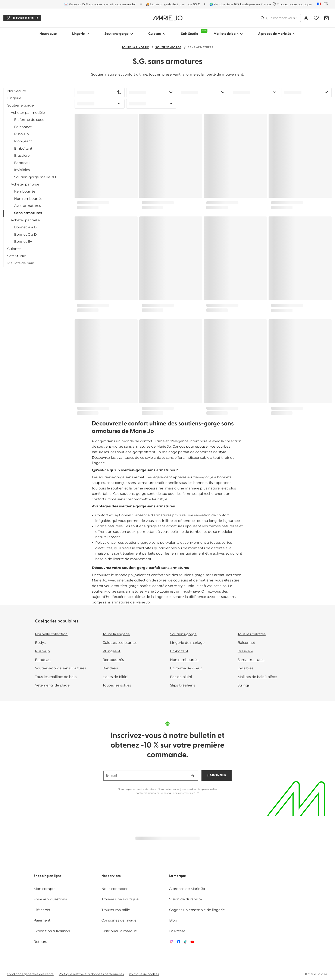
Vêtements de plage (52, 686)
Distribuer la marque (119, 931)
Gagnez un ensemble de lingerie (197, 910)
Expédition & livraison (52, 931)
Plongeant (23, 141)
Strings (244, 686)
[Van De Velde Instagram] (172, 943)
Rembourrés (25, 192)
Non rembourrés (28, 199)
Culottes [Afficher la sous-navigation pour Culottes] (157, 34)
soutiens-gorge (138, 543)
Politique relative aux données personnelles (91, 974)
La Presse (177, 931)
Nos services (111, 876)
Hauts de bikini (115, 677)
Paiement (42, 921)
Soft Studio (17, 256)
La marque (178, 876)
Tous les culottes (252, 634)
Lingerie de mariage (187, 643)
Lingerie (14, 98)
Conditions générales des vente (30, 974)
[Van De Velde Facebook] (179, 943)
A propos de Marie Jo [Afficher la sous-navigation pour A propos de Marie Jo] (277, 34)
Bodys (40, 643)
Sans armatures (28, 213)
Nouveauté (48, 34)
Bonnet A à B (25, 227)
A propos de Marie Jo (187, 889)
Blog (173, 921)
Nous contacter (115, 889)
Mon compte (45, 889)
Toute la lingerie (135, 48)
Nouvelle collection (51, 634)
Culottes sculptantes (120, 643)
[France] (324, 4)
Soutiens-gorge (168, 48)
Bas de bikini (181, 677)
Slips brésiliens (183, 686)
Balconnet (23, 127)
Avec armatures (27, 206)
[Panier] (326, 18)
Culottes (14, 249)
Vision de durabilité (186, 899)
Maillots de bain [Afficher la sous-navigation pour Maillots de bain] (228, 34)
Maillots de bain (21, 263)
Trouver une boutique (120, 899)
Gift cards (42, 910)
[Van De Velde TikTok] (185, 943)
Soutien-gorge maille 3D (35, 177)
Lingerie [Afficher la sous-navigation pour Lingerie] (81, 34)
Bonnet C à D (25, 235)
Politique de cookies (144, 974)
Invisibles (22, 170)
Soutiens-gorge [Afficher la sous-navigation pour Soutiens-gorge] (119, 34)
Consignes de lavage (119, 921)
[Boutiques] (292, 4)
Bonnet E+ (23, 242)
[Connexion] (306, 18)
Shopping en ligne (48, 876)
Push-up (21, 134)
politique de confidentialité (179, 793)
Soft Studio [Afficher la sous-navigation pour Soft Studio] (193, 32)
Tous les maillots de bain (56, 677)
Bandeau (22, 163)
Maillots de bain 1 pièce (257, 677)
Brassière (22, 156)
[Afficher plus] (198, 793)
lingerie (161, 597)
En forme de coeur (30, 120)
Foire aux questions (50, 899)
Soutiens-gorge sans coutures (61, 668)
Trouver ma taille (22, 18)
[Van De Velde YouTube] (192, 943)
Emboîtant (23, 149)
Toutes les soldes (117, 686)
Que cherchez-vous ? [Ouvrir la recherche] (279, 18)
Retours (40, 942)
